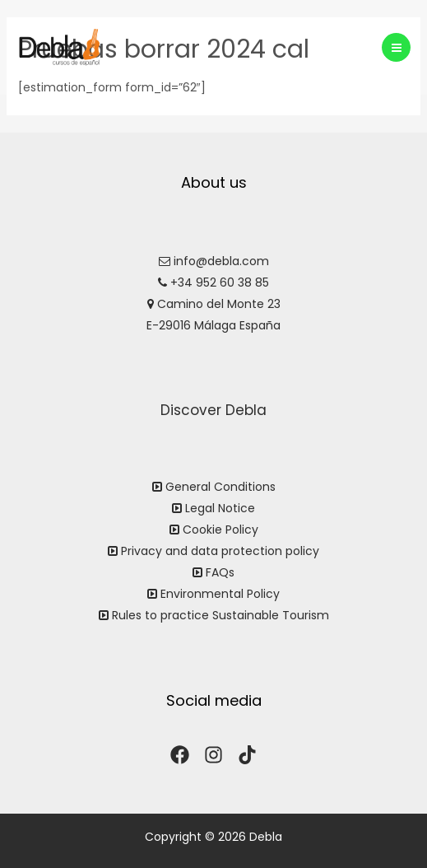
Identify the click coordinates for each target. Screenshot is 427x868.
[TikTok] (247, 755)
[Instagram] (213, 755)
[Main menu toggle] (396, 47)
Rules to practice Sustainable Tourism (220, 615)
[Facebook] (180, 755)
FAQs (220, 572)
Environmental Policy (220, 594)
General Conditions (220, 487)
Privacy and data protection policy (220, 551)
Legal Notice (220, 508)
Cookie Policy (220, 530)
